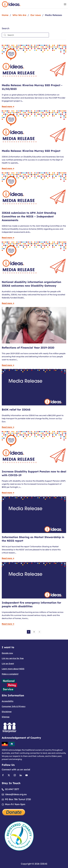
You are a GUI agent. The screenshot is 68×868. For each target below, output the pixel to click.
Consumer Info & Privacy (14, 706)
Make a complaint (10, 674)
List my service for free (13, 658)
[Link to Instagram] (15, 775)
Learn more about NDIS (13, 669)
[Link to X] (9, 775)
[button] (65, 4)
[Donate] (14, 812)
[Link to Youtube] (27, 775)
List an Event (8, 664)
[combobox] (25, 35)
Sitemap (6, 717)
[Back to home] (11, 4)
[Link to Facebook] (3, 775)
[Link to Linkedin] (21, 775)
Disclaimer (7, 712)
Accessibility (8, 701)
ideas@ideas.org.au (16, 794)
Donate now (7, 653)
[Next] (39, 632)
